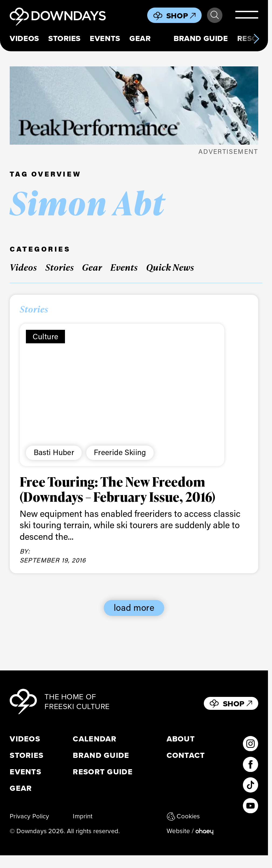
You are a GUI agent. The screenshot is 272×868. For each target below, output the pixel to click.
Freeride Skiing (120, 452)
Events (105, 38)
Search (215, 15)
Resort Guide (103, 772)
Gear (140, 38)
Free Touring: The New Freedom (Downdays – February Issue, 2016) (118, 489)
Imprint (83, 816)
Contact (186, 755)
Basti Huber (54, 452)
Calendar (95, 739)
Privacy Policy (29, 816)
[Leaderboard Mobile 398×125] (134, 105)
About (181, 739)
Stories (64, 38)
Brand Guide (201, 38)
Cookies (183, 816)
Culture (46, 336)
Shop (181, 16)
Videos (24, 38)
